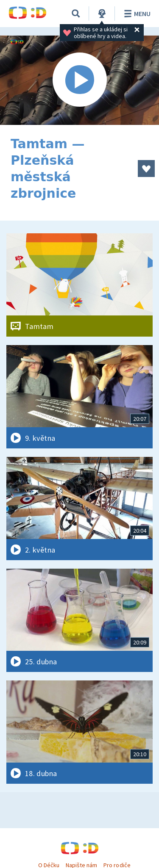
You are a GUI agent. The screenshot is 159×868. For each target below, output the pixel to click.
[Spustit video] (79, 80)
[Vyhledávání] (76, 14)
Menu (136, 14)
